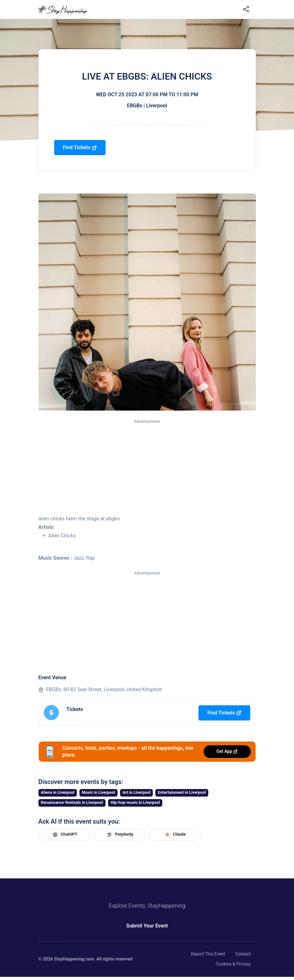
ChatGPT (64, 835)
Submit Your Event (147, 926)
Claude (175, 835)
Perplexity (119, 835)
